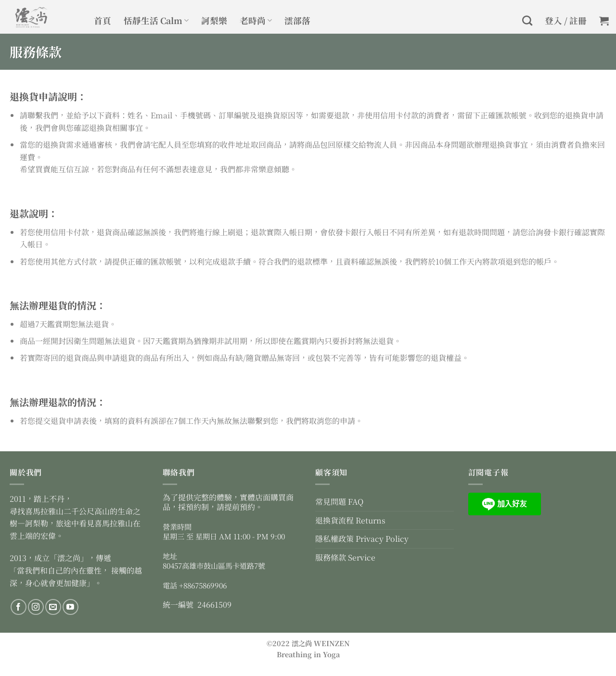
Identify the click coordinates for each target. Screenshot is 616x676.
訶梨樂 (214, 20)
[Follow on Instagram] (36, 607)
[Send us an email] (53, 607)
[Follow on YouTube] (71, 607)
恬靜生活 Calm (156, 20)
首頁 (103, 20)
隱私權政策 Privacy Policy (362, 539)
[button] (604, 21)
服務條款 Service (345, 557)
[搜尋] (527, 20)
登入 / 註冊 (566, 20)
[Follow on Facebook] (19, 607)
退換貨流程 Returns (350, 520)
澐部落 (297, 20)
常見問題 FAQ (339, 502)
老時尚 (256, 20)
